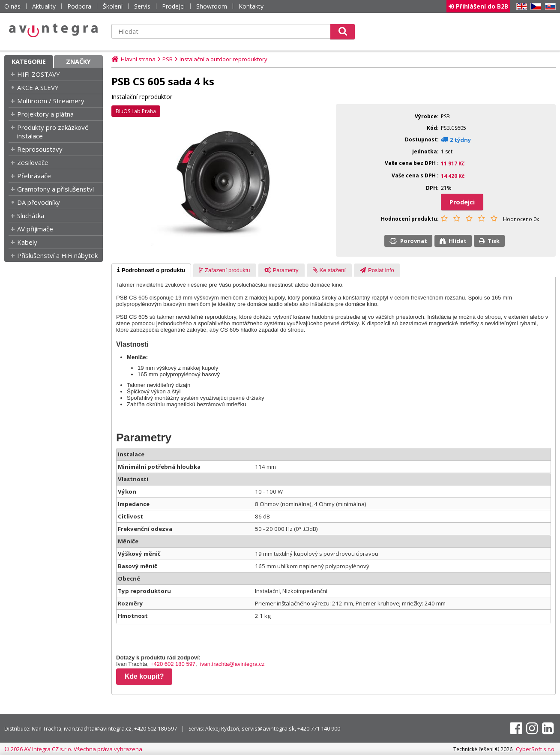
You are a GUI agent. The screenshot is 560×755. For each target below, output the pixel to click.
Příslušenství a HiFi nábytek (57, 255)
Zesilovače (33, 162)
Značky (78, 61)
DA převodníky (39, 202)
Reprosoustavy (40, 149)
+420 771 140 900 (319, 728)
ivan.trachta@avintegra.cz (232, 664)
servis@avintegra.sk (268, 728)
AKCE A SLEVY (38, 87)
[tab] (151, 270)
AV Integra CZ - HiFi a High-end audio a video (54, 30)
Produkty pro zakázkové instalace (53, 132)
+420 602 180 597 (173, 664)
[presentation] (151, 270)
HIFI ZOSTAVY (39, 74)
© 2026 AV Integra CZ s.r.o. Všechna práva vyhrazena (73, 749)
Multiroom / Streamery (51, 101)
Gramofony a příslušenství (55, 189)
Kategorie (29, 61)
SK (549, 7)
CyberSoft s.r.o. (536, 749)
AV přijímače (35, 229)
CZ (534, 7)
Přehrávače (34, 176)
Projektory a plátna (45, 114)
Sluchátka (31, 216)
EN (520, 7)
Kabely (27, 242)
